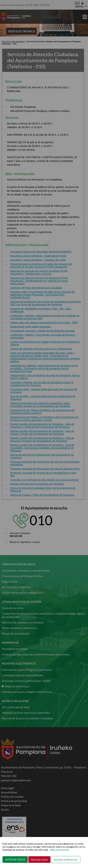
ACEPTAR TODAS (15, 860)
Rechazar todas (39, 860)
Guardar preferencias (66, 860)
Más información (59, 850)
